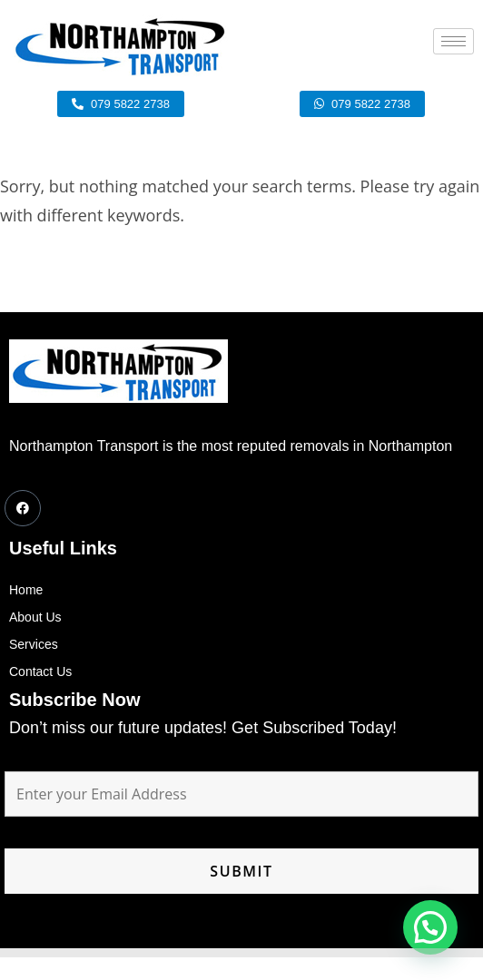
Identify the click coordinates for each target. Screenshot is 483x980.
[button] (430, 927)
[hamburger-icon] (453, 41)
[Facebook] (23, 508)
